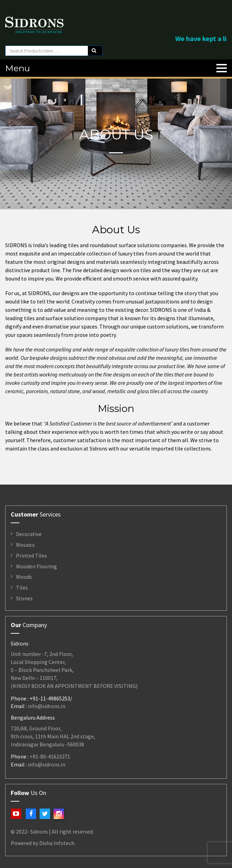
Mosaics (25, 545)
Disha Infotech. (57, 843)
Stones (24, 598)
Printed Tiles (31, 555)
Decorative (29, 534)
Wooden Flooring (36, 566)
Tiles (22, 587)
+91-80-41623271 (50, 756)
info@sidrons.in (47, 706)
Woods (24, 577)
